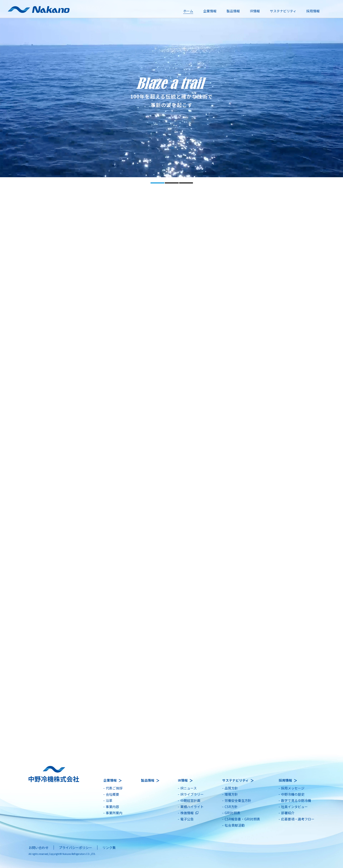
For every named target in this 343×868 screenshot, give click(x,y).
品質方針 (231, 788)
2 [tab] (172, 183)
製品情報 (233, 11)
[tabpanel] (171, 89)
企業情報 (210, 11)
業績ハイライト (192, 807)
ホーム (188, 11)
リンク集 (109, 848)
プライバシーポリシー (76, 848)
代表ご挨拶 (114, 788)
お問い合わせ (39, 848)
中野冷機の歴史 (293, 794)
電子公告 (187, 819)
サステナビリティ (283, 11)
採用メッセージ (293, 788)
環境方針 (231, 794)
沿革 (109, 800)
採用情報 (313, 11)
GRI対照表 (232, 813)
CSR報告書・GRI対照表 (242, 819)
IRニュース (189, 788)
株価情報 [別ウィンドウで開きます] (187, 813)
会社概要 (112, 794)
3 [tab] (186, 183)
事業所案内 (114, 813)
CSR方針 (231, 807)
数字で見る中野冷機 (296, 800)
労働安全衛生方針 (238, 800)
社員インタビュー (294, 807)
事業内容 (112, 807)
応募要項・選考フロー (298, 819)
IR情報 (255, 11)
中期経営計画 (190, 800)
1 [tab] (157, 183)
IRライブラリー (192, 794)
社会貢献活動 (235, 825)
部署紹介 (288, 813)
